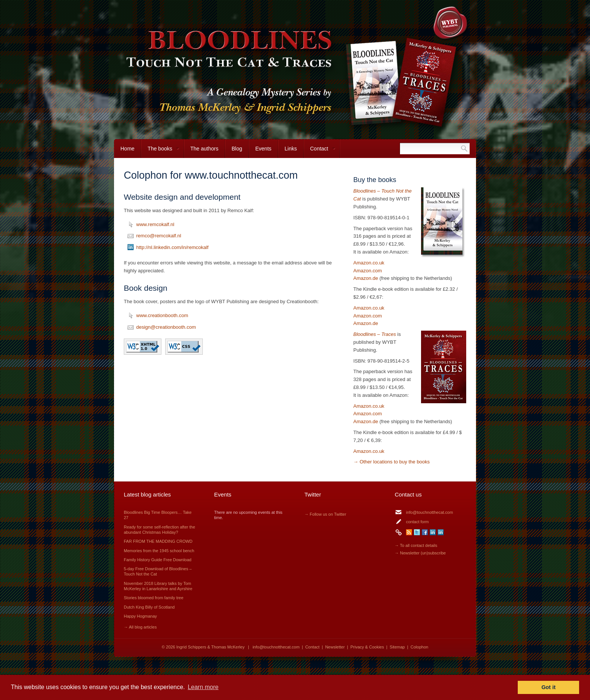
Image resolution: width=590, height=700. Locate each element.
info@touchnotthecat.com (430, 512)
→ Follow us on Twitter (325, 514)
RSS (409, 532)
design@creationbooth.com (166, 327)
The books (160, 152)
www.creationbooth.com (162, 315)
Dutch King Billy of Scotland (149, 607)
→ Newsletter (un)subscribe (420, 553)
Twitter (417, 532)
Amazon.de (366, 278)
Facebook (425, 532)
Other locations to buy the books (395, 462)
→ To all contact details (416, 545)
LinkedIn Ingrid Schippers (433, 532)
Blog (237, 149)
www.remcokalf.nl (155, 224)
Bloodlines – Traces (375, 334)
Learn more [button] (203, 687)
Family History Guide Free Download (158, 560)
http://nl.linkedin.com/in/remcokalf (172, 247)
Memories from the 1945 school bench (159, 551)
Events (263, 149)
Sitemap (397, 647)
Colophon (419, 647)
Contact (320, 152)
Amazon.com (368, 271)
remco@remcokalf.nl (159, 236)
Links (291, 149)
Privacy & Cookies (367, 647)
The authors (205, 149)
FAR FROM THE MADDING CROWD (158, 541)
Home (127, 149)
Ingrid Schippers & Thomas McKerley (211, 647)
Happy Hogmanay (140, 616)
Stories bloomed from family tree (154, 598)
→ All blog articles (140, 627)
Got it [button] (549, 687)
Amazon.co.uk (369, 263)
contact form (417, 522)
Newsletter (335, 647)
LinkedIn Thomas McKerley (441, 532)
